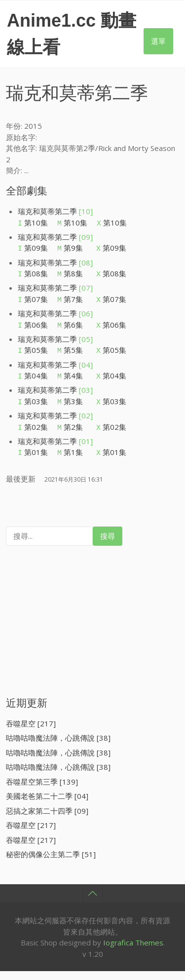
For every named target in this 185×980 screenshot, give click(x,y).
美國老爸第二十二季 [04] (47, 781)
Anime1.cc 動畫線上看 (72, 34)
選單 (158, 41)
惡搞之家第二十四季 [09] (47, 796)
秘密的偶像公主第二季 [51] (51, 839)
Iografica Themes (133, 928)
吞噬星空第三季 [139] (42, 767)
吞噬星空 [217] (31, 709)
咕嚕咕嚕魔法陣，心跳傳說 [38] (58, 723)
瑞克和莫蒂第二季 (55, 211)
